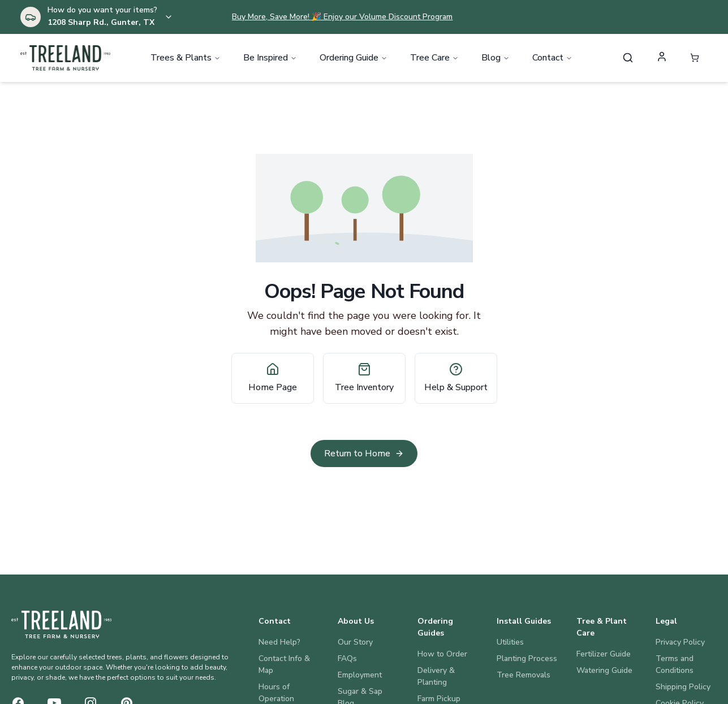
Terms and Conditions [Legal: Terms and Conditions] (675, 664)
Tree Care (434, 59)
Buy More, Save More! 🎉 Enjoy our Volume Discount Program (342, 17)
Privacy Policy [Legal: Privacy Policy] (680, 642)
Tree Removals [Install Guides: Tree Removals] (524, 675)
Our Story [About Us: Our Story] (355, 642)
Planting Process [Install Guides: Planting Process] (527, 658)
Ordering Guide (354, 59)
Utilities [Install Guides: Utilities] (510, 642)
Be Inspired (270, 59)
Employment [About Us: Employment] (360, 675)
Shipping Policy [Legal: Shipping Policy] (683, 687)
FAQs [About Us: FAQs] (347, 658)
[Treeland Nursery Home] (61, 624)
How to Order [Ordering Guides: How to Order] (442, 654)
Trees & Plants (186, 59)
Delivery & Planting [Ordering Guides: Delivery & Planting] (436, 676)
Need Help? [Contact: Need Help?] (279, 642)
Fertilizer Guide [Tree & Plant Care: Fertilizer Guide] (604, 654)
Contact (552, 59)
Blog (496, 59)
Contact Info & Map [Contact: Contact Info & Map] (284, 664)
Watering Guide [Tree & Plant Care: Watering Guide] (604, 670)
